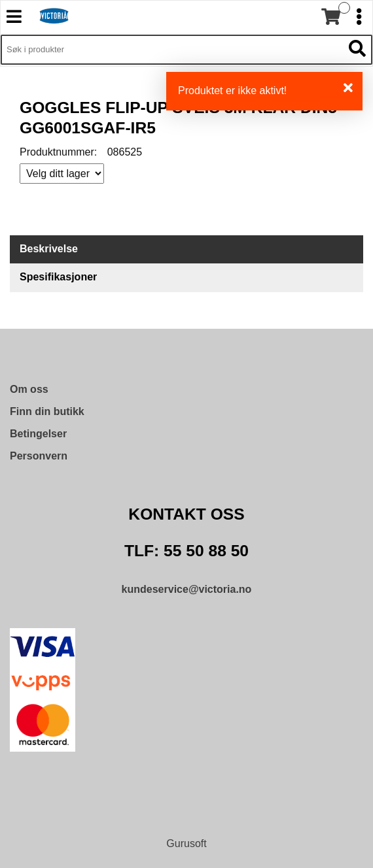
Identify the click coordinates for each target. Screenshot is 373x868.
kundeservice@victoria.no (187, 589)
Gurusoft (186, 843)
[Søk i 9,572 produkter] (172, 50)
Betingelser (38, 434)
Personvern (39, 456)
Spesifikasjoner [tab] (58, 277)
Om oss (29, 389)
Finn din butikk (47, 411)
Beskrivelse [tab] (49, 249)
